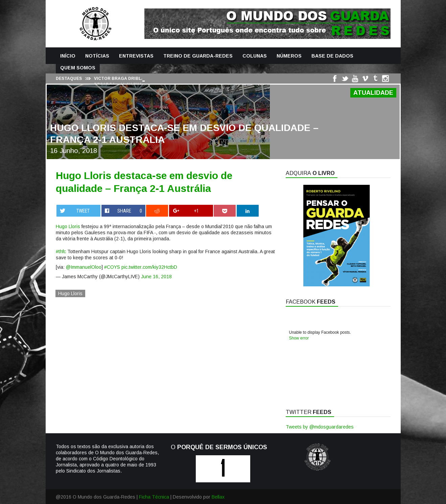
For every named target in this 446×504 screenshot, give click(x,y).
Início (68, 56)
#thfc (61, 251)
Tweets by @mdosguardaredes (320, 427)
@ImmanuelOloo (84, 267)
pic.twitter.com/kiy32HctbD (149, 267)
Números (289, 56)
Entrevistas (136, 56)
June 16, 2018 (156, 277)
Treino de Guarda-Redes (198, 56)
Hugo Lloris (68, 226)
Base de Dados (332, 56)
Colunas (255, 56)
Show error (299, 338)
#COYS (112, 267)
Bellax (218, 497)
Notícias (97, 56)
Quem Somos (78, 68)
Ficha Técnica (154, 497)
